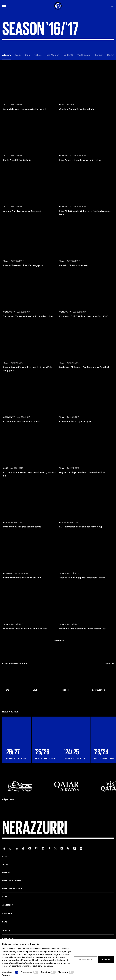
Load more (58, 641)
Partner (99, 55)
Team (18, 55)
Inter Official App (11, 889)
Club (27, 55)
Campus (6, 914)
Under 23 (68, 55)
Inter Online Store (12, 881)
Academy (7, 905)
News (5, 857)
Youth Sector (84, 55)
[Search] (112, 6)
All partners (8, 799)
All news (6, 55)
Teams (5, 865)
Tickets (38, 55)
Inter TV (6, 873)
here (46, 960)
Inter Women (53, 55)
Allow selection (85, 959)
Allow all (106, 959)
